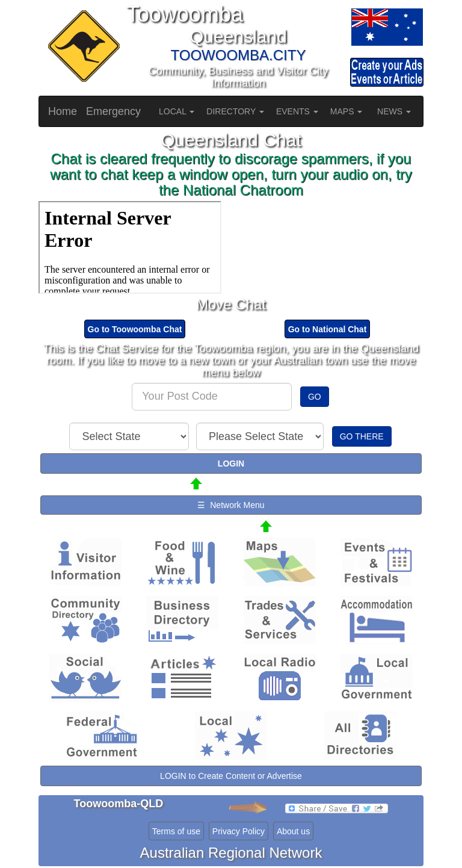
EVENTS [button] (297, 111)
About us (293, 831)
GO (315, 397)
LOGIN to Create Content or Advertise (231, 776)
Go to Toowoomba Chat (135, 329)
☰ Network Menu (231, 505)
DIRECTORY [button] (235, 111)
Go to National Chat (328, 329)
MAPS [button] (346, 111)
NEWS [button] (394, 111)
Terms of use (176, 831)
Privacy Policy (239, 831)
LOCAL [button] (177, 111)
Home (63, 111)
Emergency (113, 111)
